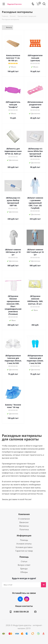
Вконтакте (20, 599)
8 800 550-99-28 (21, 612)
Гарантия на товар (24, 551)
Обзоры (24, 572)
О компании (24, 519)
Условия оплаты (24, 544)
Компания (24, 514)
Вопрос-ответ (24, 565)
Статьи (24, 561)
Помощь (24, 540)
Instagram (27, 599)
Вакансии (24, 522)
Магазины (24, 526)
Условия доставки (24, 547)
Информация (24, 536)
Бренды (24, 569)
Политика (24, 529)
